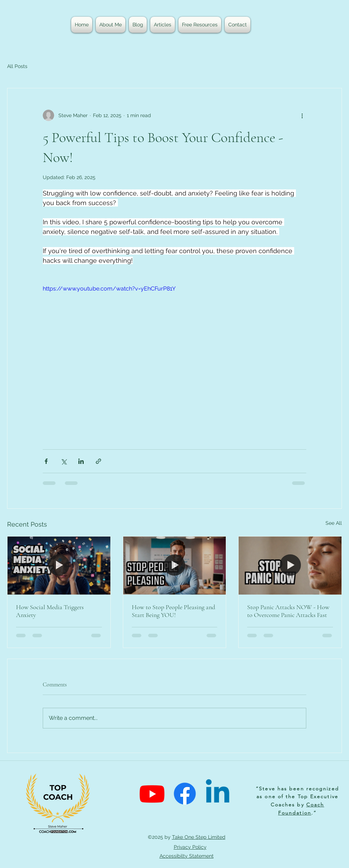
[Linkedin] (218, 794)
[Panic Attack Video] (290, 565)
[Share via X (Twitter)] (64, 461)
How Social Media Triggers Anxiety (50, 611)
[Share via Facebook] (46, 461)
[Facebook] (185, 794)
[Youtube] (152, 794)
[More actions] (302, 115)
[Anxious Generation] (59, 565)
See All (334, 523)
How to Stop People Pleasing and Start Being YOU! (173, 611)
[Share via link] (98, 461)
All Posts (17, 66)
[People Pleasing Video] (175, 565)
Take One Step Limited (199, 837)
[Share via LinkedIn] (81, 461)
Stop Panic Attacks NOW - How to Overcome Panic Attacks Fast (288, 611)
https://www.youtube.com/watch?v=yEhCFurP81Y (109, 289)
